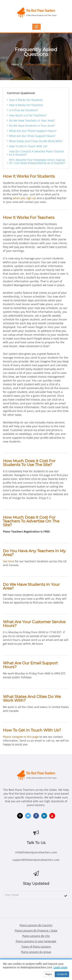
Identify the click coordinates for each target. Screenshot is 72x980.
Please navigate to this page (21, 737)
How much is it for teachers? (28, 115)
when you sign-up (24, 198)
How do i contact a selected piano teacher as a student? (37, 153)
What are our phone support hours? (33, 131)
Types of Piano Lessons (36, 947)
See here (9, 561)
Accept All (62, 974)
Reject (49, 974)
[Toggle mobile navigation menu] (36, 27)
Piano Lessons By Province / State (36, 931)
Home (15, 64)
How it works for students (26, 100)
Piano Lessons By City (36, 936)
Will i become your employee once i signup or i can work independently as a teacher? (37, 161)
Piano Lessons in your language (36, 941)
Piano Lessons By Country (36, 925)
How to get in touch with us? (28, 146)
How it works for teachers (26, 105)
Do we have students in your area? (32, 126)
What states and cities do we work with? (36, 141)
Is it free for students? (24, 110)
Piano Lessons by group (36, 952)
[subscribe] (66, 896)
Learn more (60, 967)
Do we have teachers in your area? (32, 120)
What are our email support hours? (32, 136)
